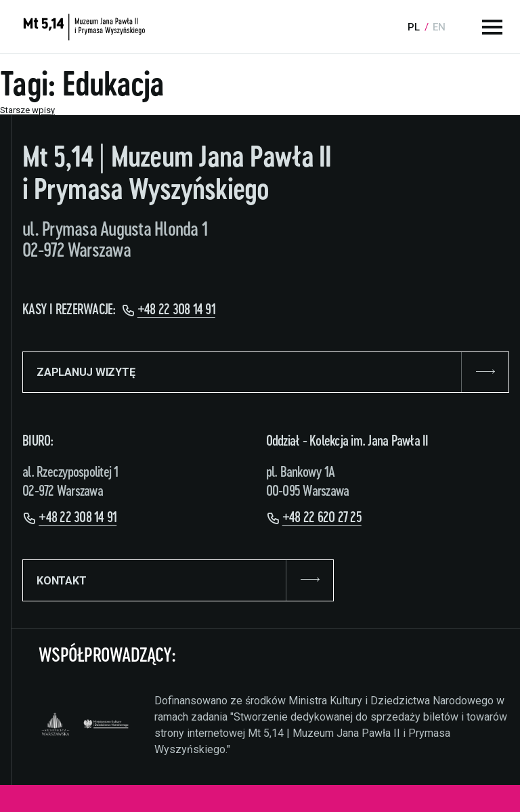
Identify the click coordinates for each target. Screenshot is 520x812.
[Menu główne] (492, 27)
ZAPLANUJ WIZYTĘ (266, 372)
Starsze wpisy (27, 110)
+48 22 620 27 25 (322, 518)
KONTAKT (178, 580)
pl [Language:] (414, 27)
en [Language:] (439, 27)
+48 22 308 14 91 (176, 310)
